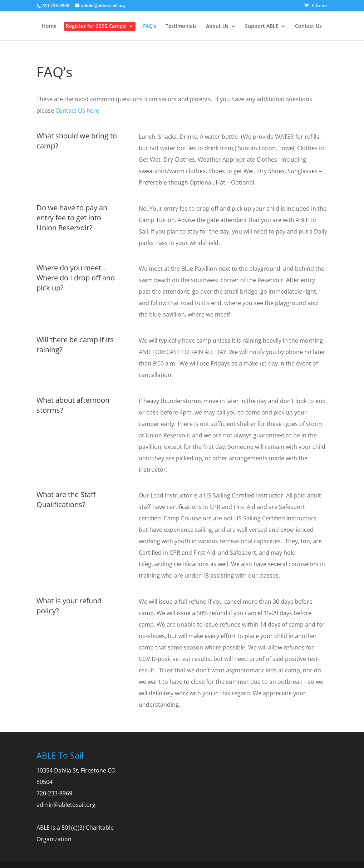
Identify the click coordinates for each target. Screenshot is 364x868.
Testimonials (181, 26)
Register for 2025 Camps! (96, 26)
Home (49, 26)
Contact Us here (77, 111)
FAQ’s (150, 26)
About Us (217, 26)
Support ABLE (262, 26)
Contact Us (308, 26)
